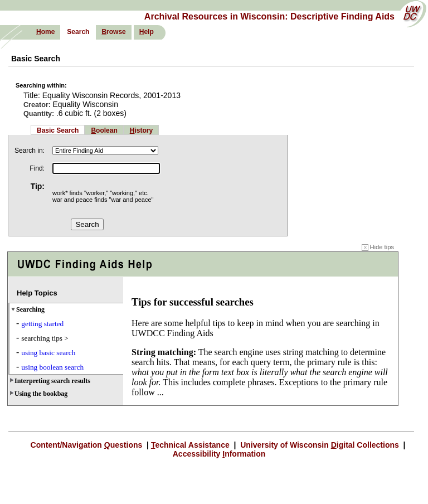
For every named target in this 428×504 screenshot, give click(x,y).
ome (45, 32)
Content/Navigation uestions (88, 445)
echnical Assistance (191, 445)
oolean (104, 130)
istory (141, 130)
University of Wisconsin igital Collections (319, 445)
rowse (113, 32)
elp (147, 32)
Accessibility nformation (219, 454)
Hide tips (378, 247)
